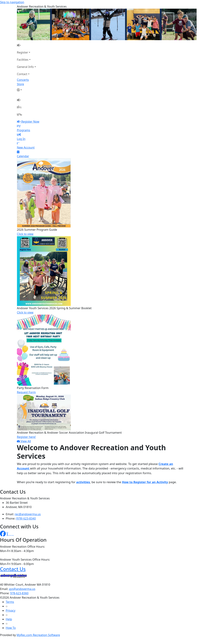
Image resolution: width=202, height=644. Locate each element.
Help (9, 619)
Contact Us (13, 569)
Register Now (30, 122)
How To (11, 628)
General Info (25, 67)
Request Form (26, 392)
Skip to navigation (12, 2)
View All (24, 441)
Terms (10, 602)
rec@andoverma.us (28, 514)
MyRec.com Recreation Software (38, 635)
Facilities (23, 60)
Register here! (26, 437)
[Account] (26, 90)
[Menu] (19, 114)
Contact (22, 74)
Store (20, 84)
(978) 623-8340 (26, 518)
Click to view (25, 234)
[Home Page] (26, 45)
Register (22, 52)
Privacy (11, 611)
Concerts (23, 80)
